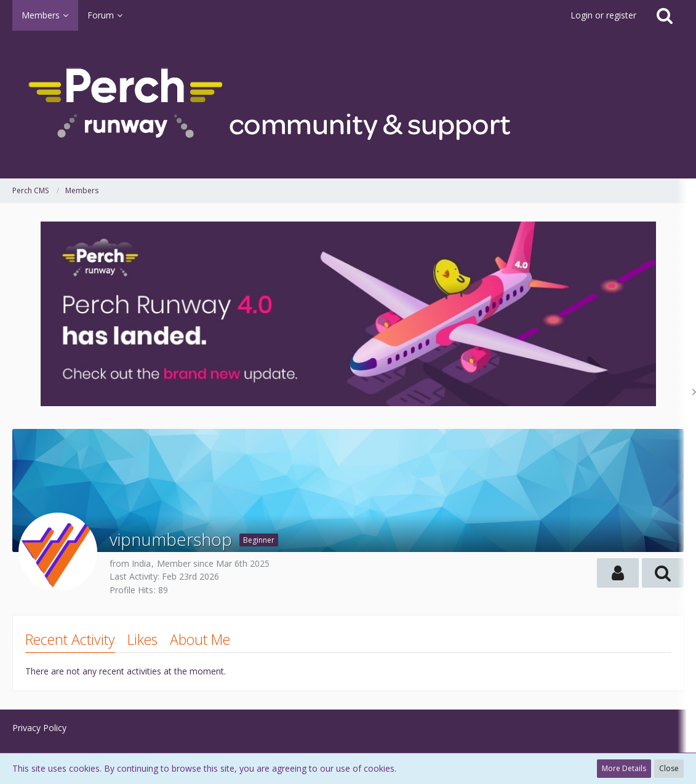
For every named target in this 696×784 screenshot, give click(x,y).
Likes (142, 639)
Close (669, 768)
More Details (624, 768)
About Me (200, 639)
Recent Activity (70, 639)
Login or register (603, 15)
